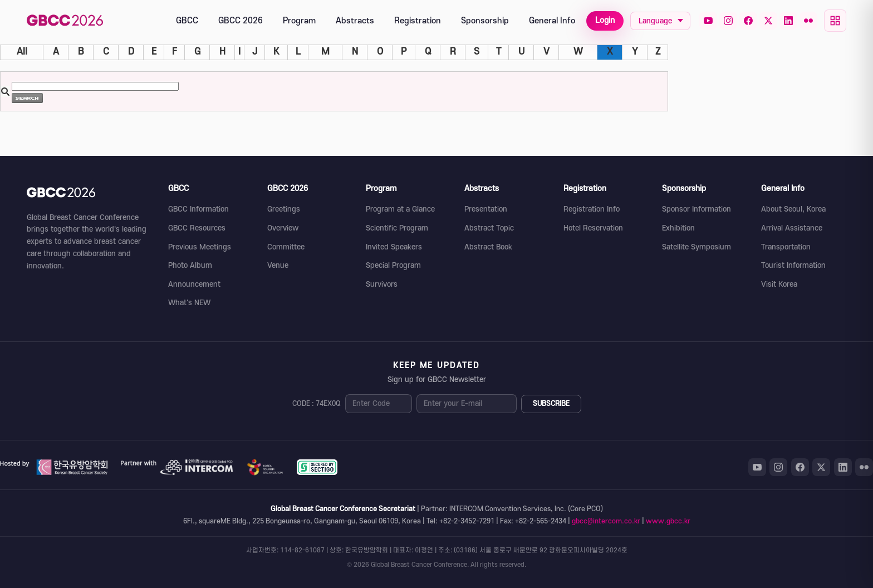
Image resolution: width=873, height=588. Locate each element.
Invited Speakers (394, 247)
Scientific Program (397, 228)
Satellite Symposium (697, 247)
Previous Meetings (200, 247)
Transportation (786, 247)
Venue (278, 265)
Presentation (486, 209)
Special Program (393, 265)
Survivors (382, 284)
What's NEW (189, 303)
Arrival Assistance (792, 228)
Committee (286, 247)
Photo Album (190, 265)
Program (299, 21)
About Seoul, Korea (793, 209)
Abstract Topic (489, 228)
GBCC (187, 21)
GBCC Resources (197, 228)
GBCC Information (198, 209)
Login (605, 20)
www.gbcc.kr (668, 521)
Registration (418, 21)
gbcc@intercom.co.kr (606, 521)
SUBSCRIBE (551, 404)
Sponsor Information (697, 209)
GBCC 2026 (241, 21)
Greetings (284, 209)
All (22, 52)
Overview (283, 228)
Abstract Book (488, 247)
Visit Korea (779, 284)
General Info (552, 21)
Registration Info (592, 209)
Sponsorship (485, 21)
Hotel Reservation (593, 228)
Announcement (194, 284)
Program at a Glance (400, 209)
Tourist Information (793, 265)
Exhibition (678, 228)
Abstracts (355, 21)
